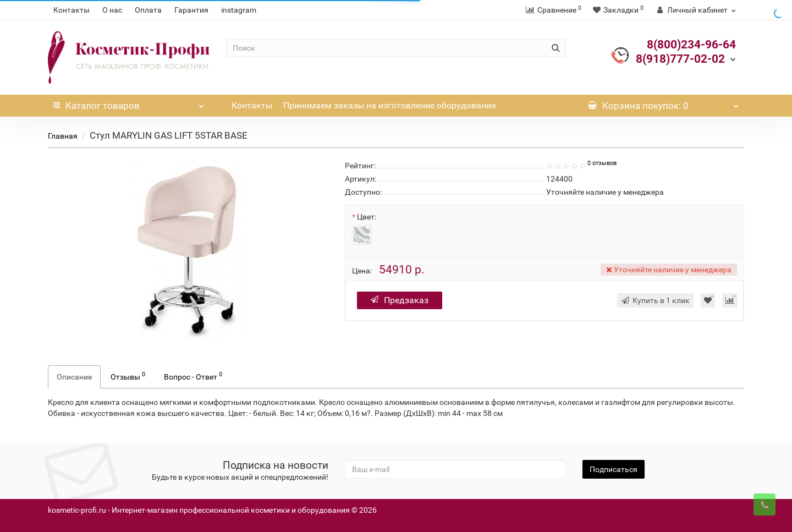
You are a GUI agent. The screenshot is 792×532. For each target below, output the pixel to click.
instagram (239, 10)
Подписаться (614, 469)
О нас (112, 10)
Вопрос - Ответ (193, 376)
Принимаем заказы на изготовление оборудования (390, 105)
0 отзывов (602, 163)
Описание (74, 377)
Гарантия (191, 10)
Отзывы (128, 376)
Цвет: (367, 217)
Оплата (148, 10)
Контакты (71, 10)
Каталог (129, 103)
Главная (63, 136)
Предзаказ (400, 300)
